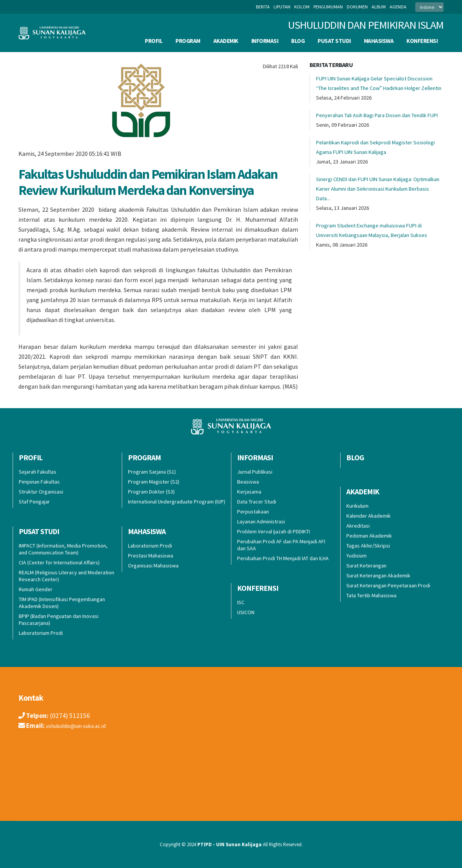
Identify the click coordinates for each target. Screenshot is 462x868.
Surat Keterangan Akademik (378, 575)
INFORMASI (265, 41)
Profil (154, 41)
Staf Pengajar (34, 502)
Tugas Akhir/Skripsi (368, 546)
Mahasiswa (379, 41)
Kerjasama (249, 492)
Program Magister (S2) (154, 482)
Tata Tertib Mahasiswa (371, 595)
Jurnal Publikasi (255, 472)
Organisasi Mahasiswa (153, 566)
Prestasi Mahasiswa (151, 556)
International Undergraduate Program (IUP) (177, 502)
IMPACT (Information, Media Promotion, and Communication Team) (63, 549)
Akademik (226, 41)
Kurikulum (357, 506)
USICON (246, 612)
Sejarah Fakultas (38, 472)
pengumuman (328, 7)
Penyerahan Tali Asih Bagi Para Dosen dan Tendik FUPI (377, 115)
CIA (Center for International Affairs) (59, 562)
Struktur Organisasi (41, 492)
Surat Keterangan (366, 566)
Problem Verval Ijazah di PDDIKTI (274, 531)
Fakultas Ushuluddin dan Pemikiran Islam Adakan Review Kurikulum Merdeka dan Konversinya (148, 182)
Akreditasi (358, 526)
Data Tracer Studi (257, 502)
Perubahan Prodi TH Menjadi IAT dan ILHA (283, 558)
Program (188, 41)
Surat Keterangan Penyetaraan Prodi (388, 585)
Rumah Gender (36, 589)
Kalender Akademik (369, 516)
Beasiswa (248, 482)
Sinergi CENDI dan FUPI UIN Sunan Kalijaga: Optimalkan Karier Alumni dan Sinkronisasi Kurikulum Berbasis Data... (378, 189)
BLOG (298, 41)
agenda (398, 7)
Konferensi (422, 41)
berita (263, 7)
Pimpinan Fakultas (39, 482)
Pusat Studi (334, 41)
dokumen (357, 7)
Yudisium (356, 556)
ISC (241, 602)
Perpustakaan (253, 512)
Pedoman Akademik (369, 536)
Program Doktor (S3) (151, 492)
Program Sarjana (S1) (152, 472)
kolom (302, 7)
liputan (282, 7)
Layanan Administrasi (261, 521)
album (379, 7)
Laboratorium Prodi (41, 633)
